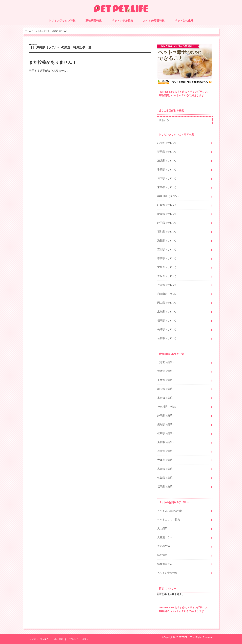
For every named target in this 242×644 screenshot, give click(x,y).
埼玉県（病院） (166, 389)
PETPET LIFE (186, 637)
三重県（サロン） (167, 249)
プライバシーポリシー (80, 639)
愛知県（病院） (166, 424)
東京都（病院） (166, 398)
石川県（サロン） (167, 232)
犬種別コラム (165, 537)
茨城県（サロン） (167, 161)
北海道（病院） (166, 362)
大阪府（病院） (166, 460)
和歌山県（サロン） (169, 294)
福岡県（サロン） (167, 320)
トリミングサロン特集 (62, 20)
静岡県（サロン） (167, 223)
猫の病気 (162, 555)
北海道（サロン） (167, 143)
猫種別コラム (165, 564)
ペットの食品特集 (167, 573)
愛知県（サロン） (167, 214)
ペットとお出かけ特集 (170, 511)
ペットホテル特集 (122, 20)
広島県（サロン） (167, 312)
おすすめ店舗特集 (154, 20)
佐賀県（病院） (166, 478)
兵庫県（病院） (166, 451)
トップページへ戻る (39, 639)
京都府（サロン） (167, 267)
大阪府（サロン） (167, 276)
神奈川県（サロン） (169, 196)
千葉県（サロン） (167, 169)
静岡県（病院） (166, 416)
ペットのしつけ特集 (169, 520)
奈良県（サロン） (167, 258)
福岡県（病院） (166, 487)
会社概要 (59, 639)
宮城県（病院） (166, 371)
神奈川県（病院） (167, 407)
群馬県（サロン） (167, 152)
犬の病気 (162, 528)
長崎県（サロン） (167, 329)
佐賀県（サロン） (167, 338)
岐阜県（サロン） (167, 205)
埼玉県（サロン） (167, 178)
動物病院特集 (94, 20)
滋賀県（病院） (166, 442)
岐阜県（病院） (166, 433)
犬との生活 (164, 546)
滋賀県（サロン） (167, 241)
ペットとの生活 (184, 20)
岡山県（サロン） (167, 303)
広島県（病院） (166, 469)
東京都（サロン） (167, 187)
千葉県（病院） (166, 380)
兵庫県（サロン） (167, 285)
